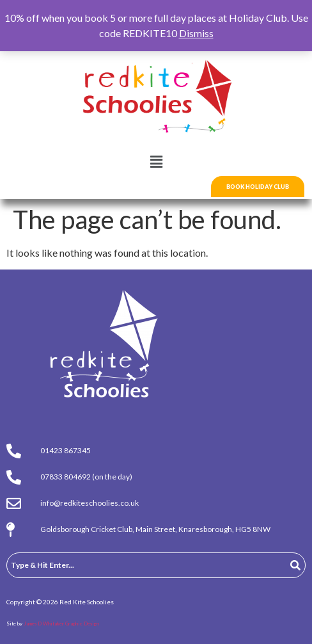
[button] (156, 162)
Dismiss (196, 33)
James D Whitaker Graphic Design (61, 624)
